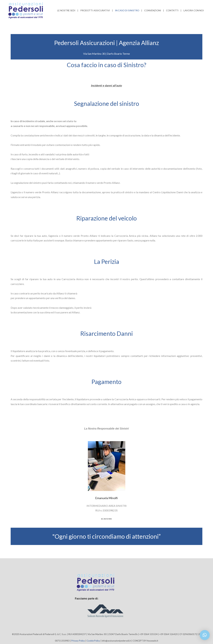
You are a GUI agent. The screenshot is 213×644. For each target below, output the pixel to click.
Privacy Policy (78, 641)
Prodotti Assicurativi (95, 10)
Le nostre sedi (66, 10)
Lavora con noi (194, 10)
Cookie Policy (93, 641)
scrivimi (106, 519)
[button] (205, 635)
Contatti (172, 10)
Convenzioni (153, 10)
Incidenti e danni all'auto (106, 86)
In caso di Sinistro (127, 10)
